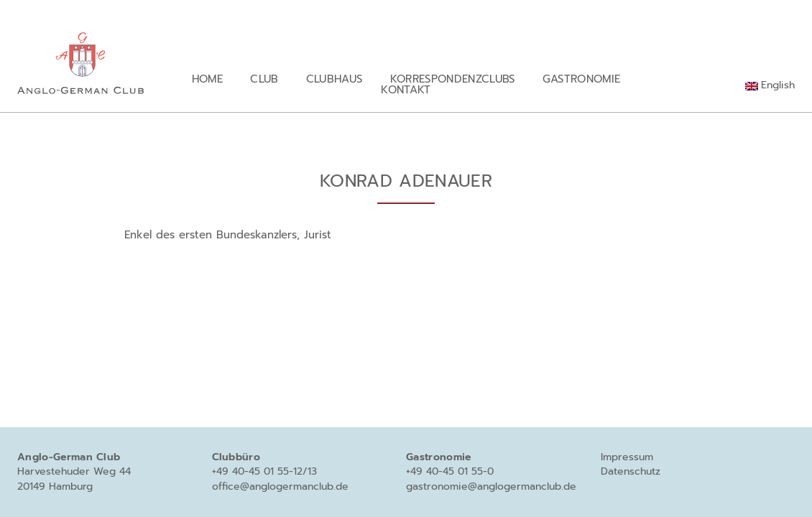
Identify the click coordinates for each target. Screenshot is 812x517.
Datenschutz (631, 471)
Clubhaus (335, 79)
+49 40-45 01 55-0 (450, 471)
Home (207, 79)
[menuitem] (770, 85)
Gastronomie (582, 79)
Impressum (627, 457)
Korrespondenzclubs (453, 79)
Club (264, 79)
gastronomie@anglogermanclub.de (491, 486)
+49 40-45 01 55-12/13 (264, 471)
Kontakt (406, 89)
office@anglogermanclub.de (280, 486)
